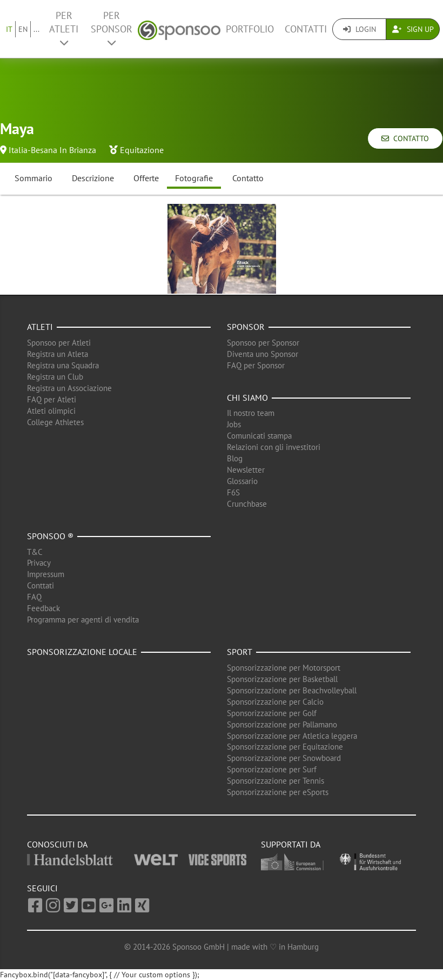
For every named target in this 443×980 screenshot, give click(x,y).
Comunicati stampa (259, 436)
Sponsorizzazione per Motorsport (284, 668)
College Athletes (55, 422)
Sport (240, 652)
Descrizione (93, 178)
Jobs (234, 424)
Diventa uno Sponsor (263, 354)
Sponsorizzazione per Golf (272, 713)
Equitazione (142, 150)
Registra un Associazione (69, 388)
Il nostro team (251, 413)
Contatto (405, 138)
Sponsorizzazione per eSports (278, 792)
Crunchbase (247, 504)
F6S (233, 492)
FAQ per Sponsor (256, 365)
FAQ (34, 597)
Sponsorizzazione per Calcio (275, 702)
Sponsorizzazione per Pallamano (282, 724)
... (36, 29)
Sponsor (246, 327)
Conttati (41, 585)
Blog (235, 458)
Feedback (43, 608)
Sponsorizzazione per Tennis (276, 781)
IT (9, 29)
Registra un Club (55, 377)
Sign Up (413, 29)
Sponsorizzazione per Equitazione (285, 747)
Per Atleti (64, 28)
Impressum (46, 574)
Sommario (33, 178)
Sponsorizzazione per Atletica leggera (292, 736)
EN (23, 29)
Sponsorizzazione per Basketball (282, 679)
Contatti (306, 29)
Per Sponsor (112, 28)
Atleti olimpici (51, 411)
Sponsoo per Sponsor (263, 343)
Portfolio (250, 29)
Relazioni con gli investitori (274, 447)
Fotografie (194, 178)
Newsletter (246, 470)
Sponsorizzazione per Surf (272, 769)
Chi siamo (247, 398)
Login (360, 29)
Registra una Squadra (63, 365)
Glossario (242, 481)
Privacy (39, 563)
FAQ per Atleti (52, 399)
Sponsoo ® (50, 536)
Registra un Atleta (58, 354)
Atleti (40, 327)
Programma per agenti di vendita (83, 620)
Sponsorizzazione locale (82, 652)
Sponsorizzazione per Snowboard (284, 758)
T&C (35, 552)
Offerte (146, 178)
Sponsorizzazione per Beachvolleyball (292, 690)
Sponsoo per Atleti (59, 343)
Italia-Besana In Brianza (52, 150)
